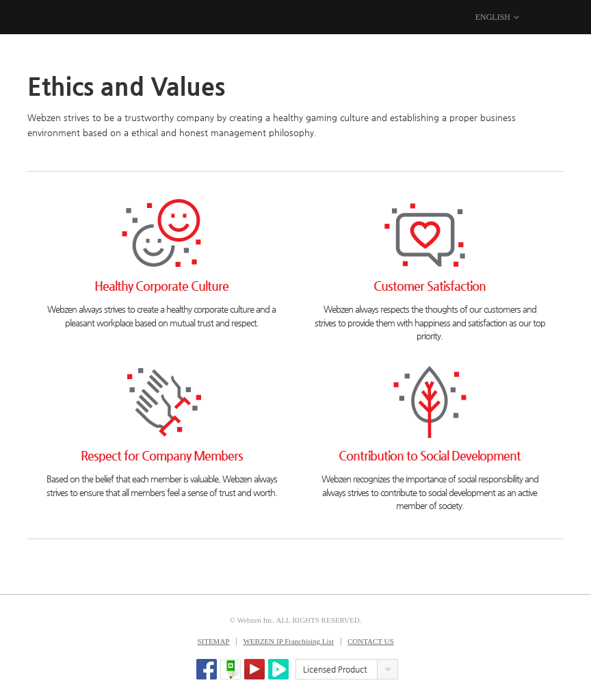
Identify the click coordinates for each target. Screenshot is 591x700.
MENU (555, 18)
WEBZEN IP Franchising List (288, 641)
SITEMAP (213, 641)
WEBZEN (39, 18)
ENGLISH (493, 17)
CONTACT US (371, 641)
